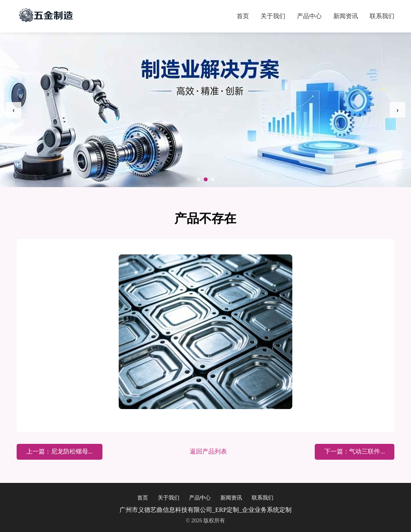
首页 (243, 16)
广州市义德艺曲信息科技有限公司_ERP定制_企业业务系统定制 (205, 510)
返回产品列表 (208, 451)
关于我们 (273, 16)
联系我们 (382, 16)
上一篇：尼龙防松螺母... (60, 451)
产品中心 (309, 16)
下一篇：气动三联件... (355, 451)
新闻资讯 (346, 16)
